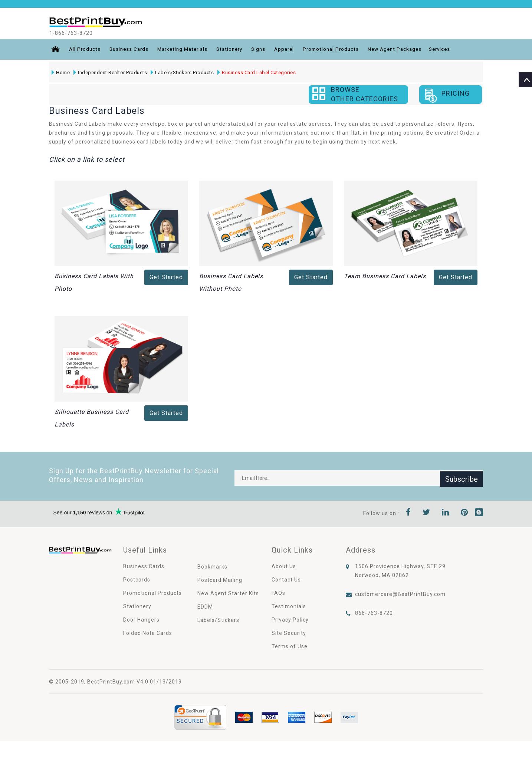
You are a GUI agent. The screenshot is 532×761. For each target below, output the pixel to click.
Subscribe (462, 478)
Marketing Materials (186, 49)
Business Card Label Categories (256, 73)
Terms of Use (290, 646)
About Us (284, 566)
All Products (83, 49)
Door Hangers (141, 620)
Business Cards (129, 49)
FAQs (278, 593)
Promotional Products (342, 49)
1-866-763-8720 (78, 33)
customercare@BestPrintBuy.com (400, 594)
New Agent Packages (408, 49)
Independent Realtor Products (110, 73)
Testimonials (289, 606)
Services (456, 49)
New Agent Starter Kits (228, 593)
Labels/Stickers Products (182, 73)
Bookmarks (212, 567)
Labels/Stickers (218, 620)
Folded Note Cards (148, 633)
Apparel (293, 49)
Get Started (166, 277)
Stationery (236, 49)
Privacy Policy (290, 620)
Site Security (289, 633)
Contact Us (286, 580)
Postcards (137, 580)
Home (60, 73)
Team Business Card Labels (385, 276)
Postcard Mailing (220, 580)
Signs (266, 49)
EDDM (205, 607)
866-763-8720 (374, 613)
